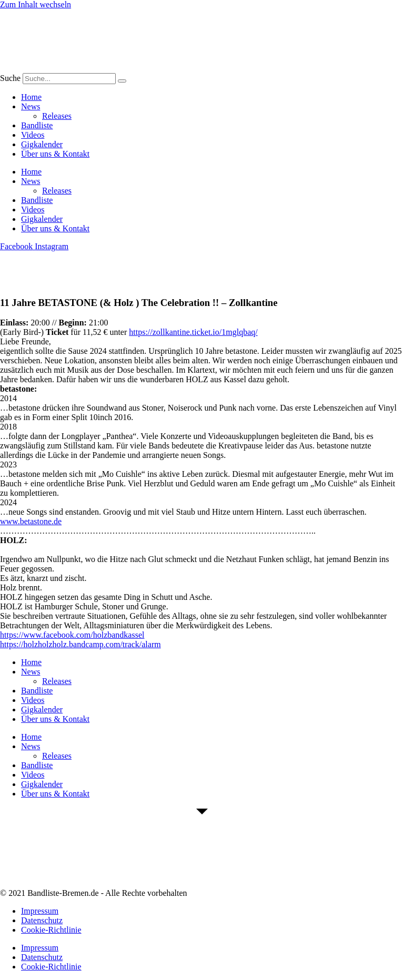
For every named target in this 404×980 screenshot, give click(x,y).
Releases (57, 116)
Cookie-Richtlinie (51, 930)
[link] (72, 635)
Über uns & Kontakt (55, 154)
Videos (33, 135)
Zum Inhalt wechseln (36, 4)
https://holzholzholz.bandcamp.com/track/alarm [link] (80, 644)
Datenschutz (42, 920)
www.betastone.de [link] (31, 521)
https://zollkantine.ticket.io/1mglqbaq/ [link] (193, 332)
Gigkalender (42, 144)
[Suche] (122, 81)
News (31, 106)
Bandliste (37, 125)
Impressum (40, 911)
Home (31, 97)
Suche (10, 78)
